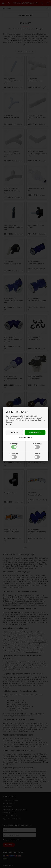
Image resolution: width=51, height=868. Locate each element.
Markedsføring (37, 446)
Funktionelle (14, 456)
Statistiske (37, 456)
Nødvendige (14, 446)
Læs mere (9, 424)
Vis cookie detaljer (25, 438)
